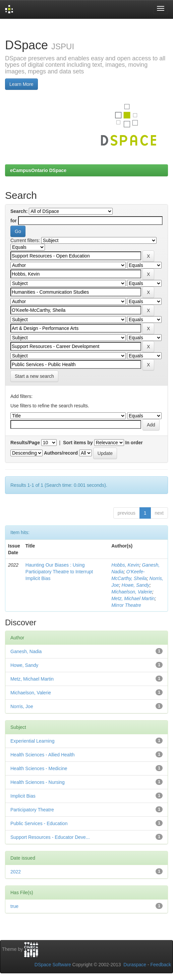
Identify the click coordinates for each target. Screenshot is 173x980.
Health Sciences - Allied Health (42, 755)
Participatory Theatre (32, 810)
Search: (19, 211)
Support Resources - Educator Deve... (50, 837)
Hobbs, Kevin (125, 565)
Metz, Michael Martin (133, 598)
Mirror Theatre (126, 605)
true (14, 906)
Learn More (21, 84)
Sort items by (78, 443)
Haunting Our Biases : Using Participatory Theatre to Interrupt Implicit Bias (59, 572)
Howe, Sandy (136, 585)
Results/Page (25, 443)
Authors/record (61, 453)
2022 (16, 872)
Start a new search (34, 376)
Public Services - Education (39, 823)
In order (134, 443)
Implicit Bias (23, 796)
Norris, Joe (22, 706)
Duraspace (135, 965)
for (14, 221)
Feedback (161, 965)
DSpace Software (53, 965)
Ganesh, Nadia (26, 651)
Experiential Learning (33, 741)
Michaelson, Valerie (132, 592)
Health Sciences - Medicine (39, 768)
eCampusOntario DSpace (38, 170)
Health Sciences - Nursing (38, 782)
